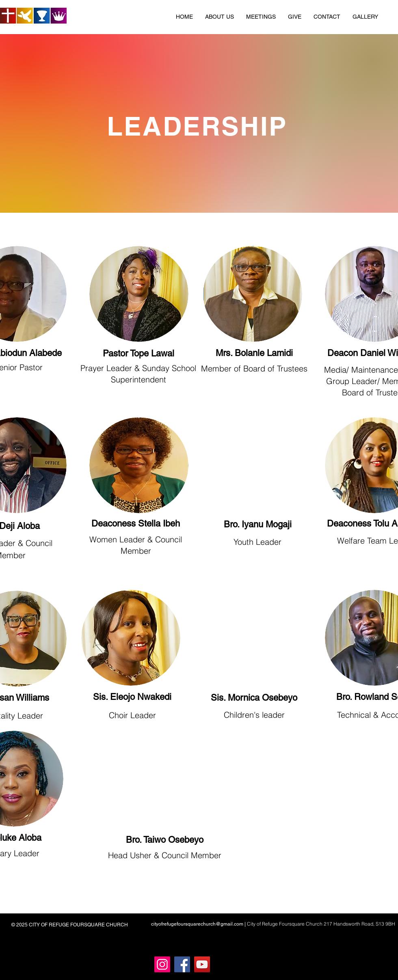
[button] (220, 17)
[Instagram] (162, 964)
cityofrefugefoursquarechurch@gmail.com (197, 924)
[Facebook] (182, 964)
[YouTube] (202, 964)
